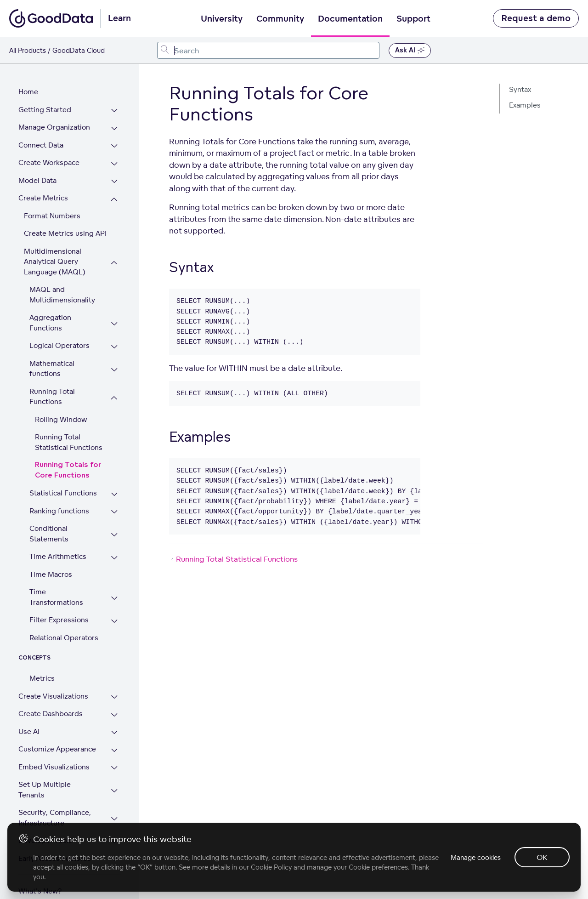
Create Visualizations (53, 691)
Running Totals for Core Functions (68, 465)
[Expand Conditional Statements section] (115, 529)
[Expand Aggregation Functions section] (115, 318)
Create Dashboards (51, 708)
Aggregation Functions (50, 317)
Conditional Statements (49, 528)
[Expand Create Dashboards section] (115, 709)
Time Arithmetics (58, 551)
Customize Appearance (57, 743)
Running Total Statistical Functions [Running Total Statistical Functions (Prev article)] (233, 559)
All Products (28, 50)
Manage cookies (475, 857)
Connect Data (41, 139)
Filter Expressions (59, 614)
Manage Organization (54, 122)
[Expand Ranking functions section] (115, 507)
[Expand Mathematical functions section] (115, 364)
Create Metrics (43, 192)
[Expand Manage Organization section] (115, 123)
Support (413, 19)
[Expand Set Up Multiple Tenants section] (115, 780)
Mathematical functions (52, 363)
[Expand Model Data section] (115, 176)
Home (28, 86)
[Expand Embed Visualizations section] (115, 763)
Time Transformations (56, 592)
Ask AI (410, 51)
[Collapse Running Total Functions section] (115, 392)
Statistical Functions (63, 487)
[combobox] (268, 50)
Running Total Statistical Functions (69, 437)
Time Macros (51, 569)
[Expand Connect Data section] (115, 141)
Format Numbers (52, 210)
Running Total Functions (52, 391)
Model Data (37, 175)
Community (280, 19)
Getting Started (45, 104)
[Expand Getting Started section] (115, 105)
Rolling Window (61, 414)
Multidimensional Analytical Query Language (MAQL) (55, 256)
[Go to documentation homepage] (51, 18)
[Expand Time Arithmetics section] (115, 552)
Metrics (42, 673)
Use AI (29, 726)
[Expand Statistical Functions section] (115, 489)
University (222, 19)
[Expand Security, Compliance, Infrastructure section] (115, 803)
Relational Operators (64, 632)
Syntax (520, 89)
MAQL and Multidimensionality (62, 289)
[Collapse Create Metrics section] (115, 194)
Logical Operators (59, 340)
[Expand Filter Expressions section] (115, 616)
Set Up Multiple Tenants (59, 779)
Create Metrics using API (65, 228)
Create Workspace (49, 157)
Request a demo (536, 18)
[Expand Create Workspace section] (115, 158)
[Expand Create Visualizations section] (115, 692)
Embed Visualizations (54, 761)
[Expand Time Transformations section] (115, 593)
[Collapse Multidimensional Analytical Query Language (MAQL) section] (115, 257)
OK (542, 857)
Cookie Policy (271, 867)
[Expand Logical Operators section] (115, 341)
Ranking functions (59, 505)
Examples (525, 105)
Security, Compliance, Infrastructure (55, 802)
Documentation (350, 19)
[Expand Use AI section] (115, 727)
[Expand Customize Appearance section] (115, 745)
